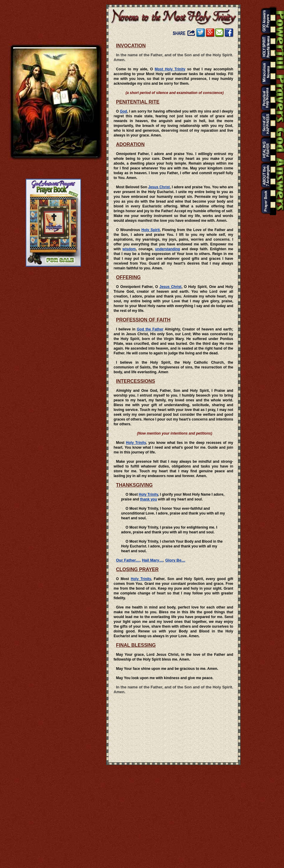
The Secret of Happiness (264, 124)
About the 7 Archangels (264, 175)
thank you (148, 499)
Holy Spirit (151, 230)
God (123, 111)
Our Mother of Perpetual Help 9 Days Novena (264, 98)
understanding (168, 249)
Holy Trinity (136, 443)
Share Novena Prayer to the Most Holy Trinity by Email (220, 33)
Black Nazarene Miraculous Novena (264, 72)
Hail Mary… (153, 560)
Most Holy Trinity (170, 69)
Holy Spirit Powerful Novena (264, 47)
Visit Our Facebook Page (229, 33)
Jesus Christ (159, 187)
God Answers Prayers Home (264, 21)
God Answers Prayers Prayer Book (264, 201)
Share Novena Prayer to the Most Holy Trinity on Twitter (201, 33)
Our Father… (128, 560)
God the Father (150, 329)
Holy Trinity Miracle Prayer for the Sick (264, 150)
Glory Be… (175, 560)
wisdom (129, 249)
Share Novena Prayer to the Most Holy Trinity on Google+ (210, 33)
